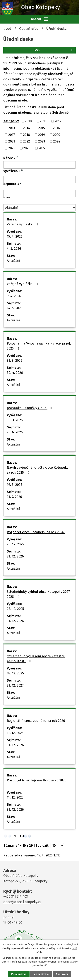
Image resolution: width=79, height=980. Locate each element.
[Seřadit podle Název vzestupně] (17, 156)
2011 (43, 121)
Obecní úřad (29, 29)
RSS (54, 50)
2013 (12, 128)
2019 (42, 135)
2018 (26, 135)
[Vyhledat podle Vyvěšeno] (39, 179)
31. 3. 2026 (15, 361)
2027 (42, 148)
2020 (57, 135)
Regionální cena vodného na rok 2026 (39, 721)
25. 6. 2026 (15, 432)
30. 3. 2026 (15, 420)
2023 (42, 141)
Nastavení (62, 974)
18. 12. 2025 (15, 673)
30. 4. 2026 (15, 373)
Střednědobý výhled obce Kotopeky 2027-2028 (39, 594)
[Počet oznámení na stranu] (57, 846)
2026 (27, 148)
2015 (42, 128)
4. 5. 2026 (14, 249)
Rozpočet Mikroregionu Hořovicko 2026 (37, 783)
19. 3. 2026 (15, 485)
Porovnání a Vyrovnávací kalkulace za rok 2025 (39, 346)
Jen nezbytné (41, 974)
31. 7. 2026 (14, 497)
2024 (57, 141)
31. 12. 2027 (15, 685)
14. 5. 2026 (15, 308)
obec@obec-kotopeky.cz (22, 902)
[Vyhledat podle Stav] (39, 208)
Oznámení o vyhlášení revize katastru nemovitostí (36, 659)
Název (9, 158)
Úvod (7, 29)
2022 (26, 141)
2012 (58, 121)
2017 (12, 135)
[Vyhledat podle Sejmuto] (39, 193)
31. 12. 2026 (15, 556)
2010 (28, 121)
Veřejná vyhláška (23, 224)
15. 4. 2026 (15, 236)
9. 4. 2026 (14, 296)
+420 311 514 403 (16, 897)
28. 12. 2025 (15, 544)
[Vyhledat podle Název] (39, 165)
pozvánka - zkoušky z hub (30, 408)
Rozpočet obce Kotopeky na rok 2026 (39, 532)
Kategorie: (11, 121)
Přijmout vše (19, 974)
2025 (12, 148)
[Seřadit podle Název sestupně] (17, 158)
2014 (26, 128)
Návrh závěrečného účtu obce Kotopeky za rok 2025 (38, 470)
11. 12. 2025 (15, 733)
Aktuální (13, 261)
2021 (12, 141)
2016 (56, 128)
